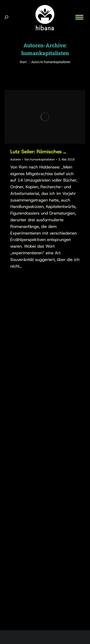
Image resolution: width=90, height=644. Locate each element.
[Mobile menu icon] (79, 17)
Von (40, 159)
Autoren (16, 159)
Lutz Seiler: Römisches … (38, 152)
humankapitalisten (45, 53)
